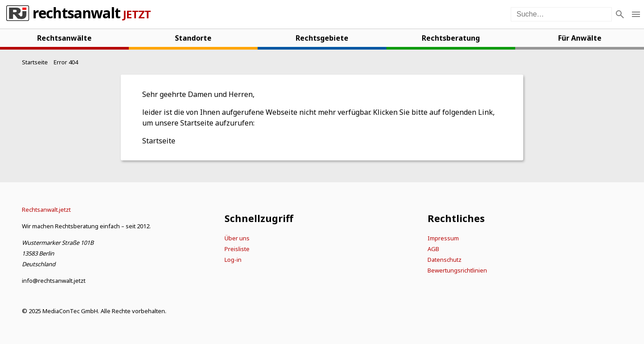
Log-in (233, 260)
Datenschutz (445, 260)
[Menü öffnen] (636, 14)
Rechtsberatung (451, 38)
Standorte (193, 38)
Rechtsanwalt (76, 14)
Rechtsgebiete (322, 38)
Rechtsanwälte (64, 38)
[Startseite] (35, 62)
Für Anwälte (580, 38)
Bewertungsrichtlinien (457, 270)
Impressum (443, 238)
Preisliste (237, 249)
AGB (433, 249)
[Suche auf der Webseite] (561, 14)
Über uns (237, 238)
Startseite (159, 141)
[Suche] (620, 14)
